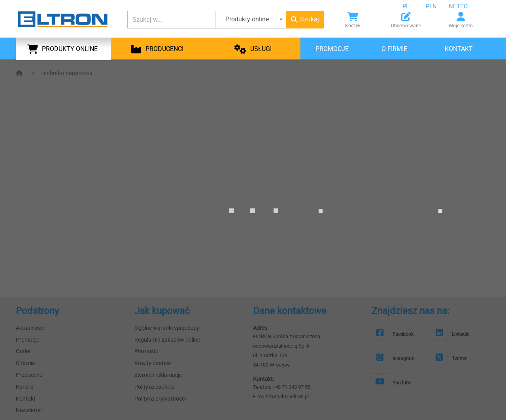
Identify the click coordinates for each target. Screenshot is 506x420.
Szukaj (305, 19)
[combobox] (412, 6)
